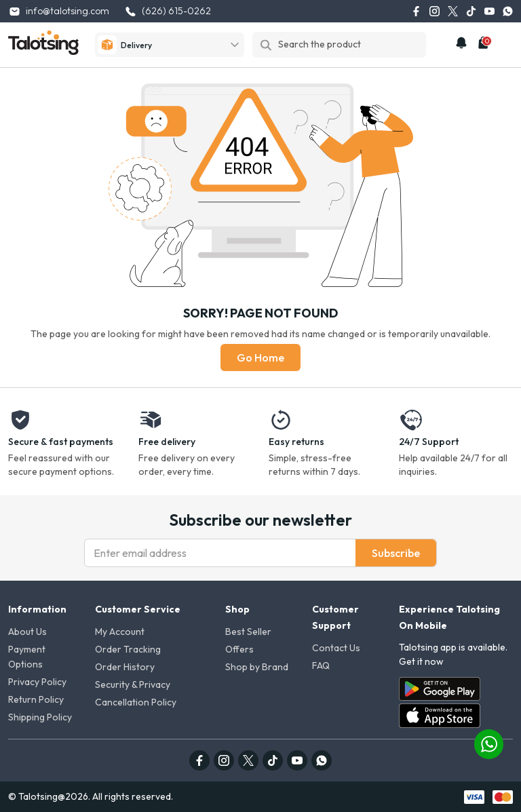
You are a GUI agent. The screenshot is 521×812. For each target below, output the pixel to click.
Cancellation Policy (136, 702)
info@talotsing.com (59, 11)
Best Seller (248, 632)
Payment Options (27, 657)
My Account (120, 632)
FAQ (321, 665)
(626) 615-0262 (168, 11)
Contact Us (336, 648)
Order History (125, 667)
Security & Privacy (133, 684)
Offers (239, 649)
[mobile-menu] (505, 45)
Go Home (260, 357)
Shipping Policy (40, 717)
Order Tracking (128, 649)
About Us (27, 632)
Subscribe (396, 553)
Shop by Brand (257, 667)
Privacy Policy (37, 682)
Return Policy (36, 699)
